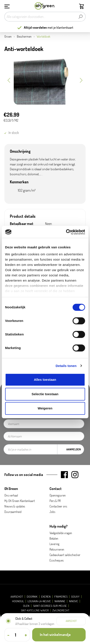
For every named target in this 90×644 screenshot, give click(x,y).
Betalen (54, 538)
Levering (54, 544)
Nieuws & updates (15, 506)
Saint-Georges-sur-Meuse (50, 606)
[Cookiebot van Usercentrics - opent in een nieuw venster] (66, 232)
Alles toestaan (45, 380)
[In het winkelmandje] (59, 635)
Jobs (52, 512)
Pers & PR (55, 501)
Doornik (32, 597)
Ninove (73, 601)
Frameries (61, 597)
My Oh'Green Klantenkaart (20, 501)
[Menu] (7, 6)
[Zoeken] (80, 17)
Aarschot (17, 597)
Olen (26, 606)
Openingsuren (58, 495)
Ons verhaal (11, 495)
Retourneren (57, 549)
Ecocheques (56, 560)
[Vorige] (9, 80)
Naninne (60, 601)
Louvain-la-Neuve (39, 601)
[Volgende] (81, 80)
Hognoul (18, 601)
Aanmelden (74, 449)
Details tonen (66, 366)
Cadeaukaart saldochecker (65, 555)
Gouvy (75, 597)
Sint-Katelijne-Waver (35, 610)
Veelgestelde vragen (61, 533)
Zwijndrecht (61, 610)
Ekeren (46, 597)
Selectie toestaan (45, 394)
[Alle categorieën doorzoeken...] (40, 17)
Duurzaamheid (13, 512)
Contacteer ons (58, 506)
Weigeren (45, 408)
